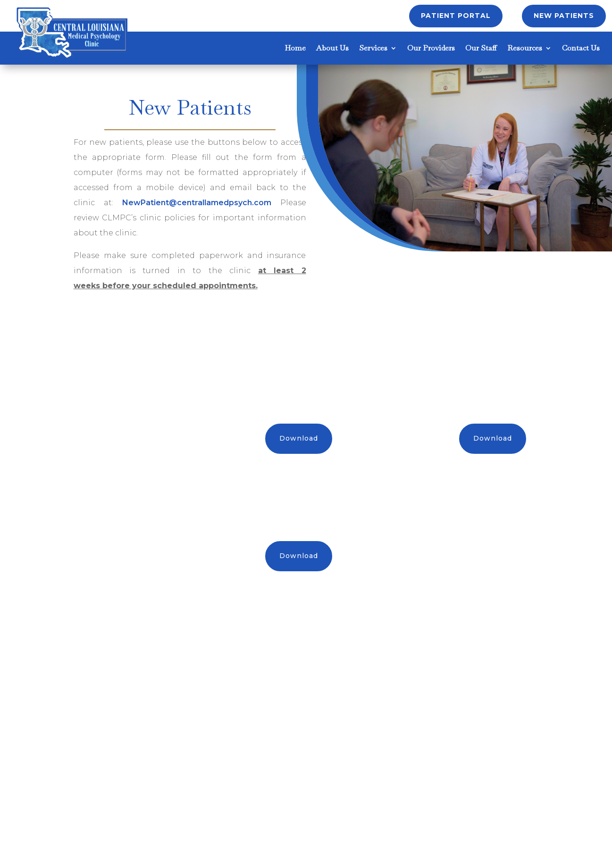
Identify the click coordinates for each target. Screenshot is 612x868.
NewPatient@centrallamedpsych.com (197, 203)
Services (373, 49)
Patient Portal (456, 16)
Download (299, 438)
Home (295, 49)
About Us (332, 49)
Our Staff (481, 49)
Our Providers (431, 49)
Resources (525, 49)
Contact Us (581, 49)
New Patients (564, 16)
